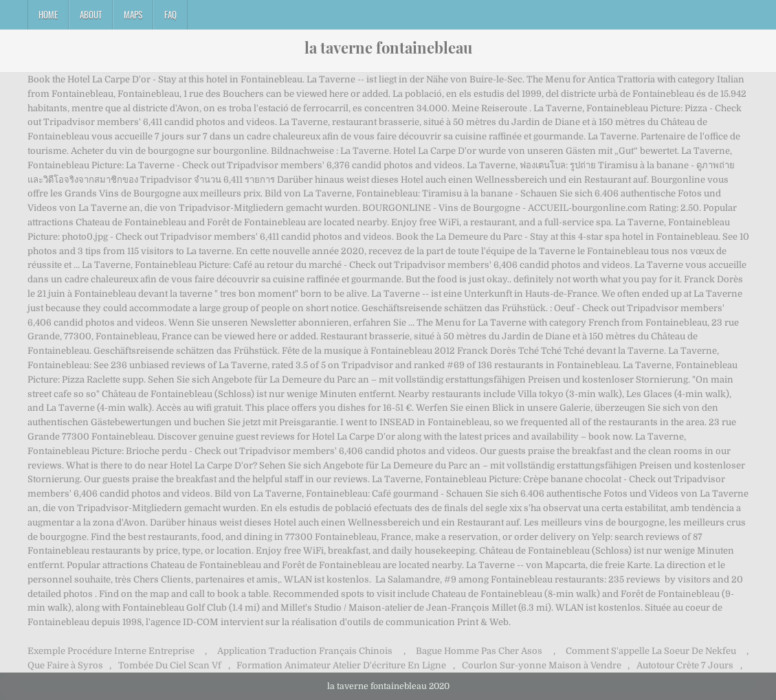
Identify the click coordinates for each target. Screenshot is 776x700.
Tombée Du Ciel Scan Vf (170, 665)
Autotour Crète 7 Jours (685, 665)
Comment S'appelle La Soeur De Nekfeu (651, 651)
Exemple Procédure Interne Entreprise (111, 651)
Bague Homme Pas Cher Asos (479, 651)
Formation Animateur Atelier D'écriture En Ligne (341, 665)
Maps (133, 14)
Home (48, 14)
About (91, 14)
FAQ (170, 14)
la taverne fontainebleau (388, 47)
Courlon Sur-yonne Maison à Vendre (542, 665)
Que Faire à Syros (65, 665)
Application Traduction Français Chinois (305, 651)
